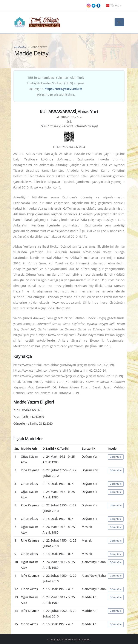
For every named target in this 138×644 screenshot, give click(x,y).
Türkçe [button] (113, 5)
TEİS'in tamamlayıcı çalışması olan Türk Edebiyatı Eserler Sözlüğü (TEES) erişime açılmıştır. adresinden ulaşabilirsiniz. (56, 86)
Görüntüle (116, 457)
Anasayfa (20, 47)
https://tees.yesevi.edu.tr (63, 89)
